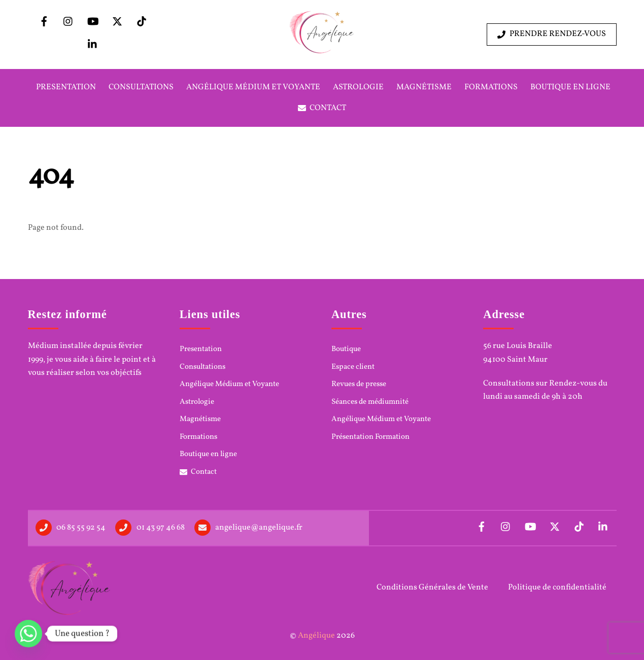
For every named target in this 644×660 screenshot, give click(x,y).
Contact (322, 108)
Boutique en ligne (570, 87)
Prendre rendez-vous (552, 34)
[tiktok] (142, 22)
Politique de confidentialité (557, 587)
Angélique (316, 636)
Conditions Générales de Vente (432, 587)
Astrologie (358, 87)
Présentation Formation (370, 437)
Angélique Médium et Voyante (253, 87)
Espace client (353, 367)
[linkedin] (93, 45)
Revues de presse (359, 385)
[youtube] (93, 22)
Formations (491, 87)
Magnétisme (424, 87)
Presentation (66, 87)
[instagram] (69, 22)
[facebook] (44, 22)
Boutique (346, 350)
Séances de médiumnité (370, 402)
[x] (117, 22)
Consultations (141, 87)
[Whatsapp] (28, 634)
